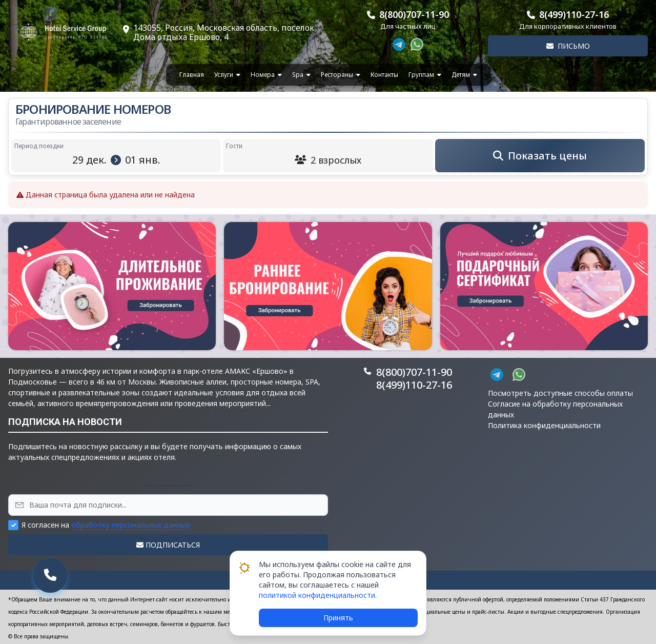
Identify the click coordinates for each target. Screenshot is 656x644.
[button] (112, 286)
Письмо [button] (568, 46)
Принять (338, 618)
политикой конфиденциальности (317, 595)
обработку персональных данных (130, 525)
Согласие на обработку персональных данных (555, 409)
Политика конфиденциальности (544, 425)
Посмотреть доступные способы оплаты (560, 393)
